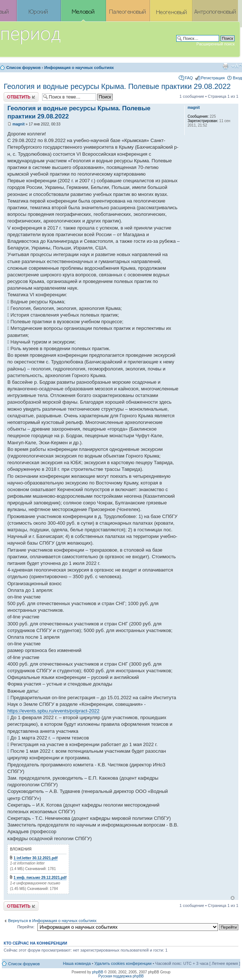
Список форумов (23, 68)
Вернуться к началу (233, 898)
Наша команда (77, 963)
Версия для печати (225, 66)
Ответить (21, 97)
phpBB (98, 972)
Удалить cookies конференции (123, 963)
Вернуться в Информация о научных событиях (52, 921)
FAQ (189, 78)
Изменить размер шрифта (237, 66)
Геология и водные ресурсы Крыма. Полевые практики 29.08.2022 (117, 86)
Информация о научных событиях (79, 68)
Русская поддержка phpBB (121, 976)
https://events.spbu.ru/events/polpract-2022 (53, 711)
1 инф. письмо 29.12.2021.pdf (40, 878)
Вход (237, 78)
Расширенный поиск (215, 44)
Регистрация (213, 78)
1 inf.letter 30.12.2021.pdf (36, 858)
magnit (19, 124)
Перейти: (26, 927)
